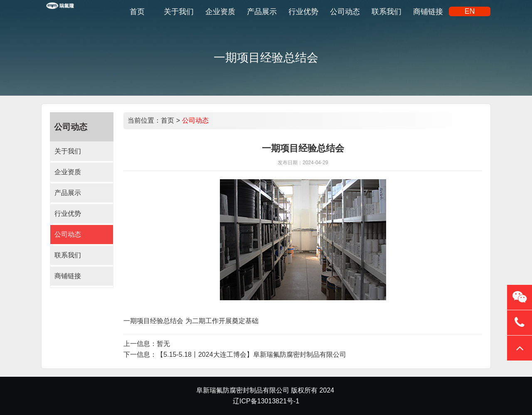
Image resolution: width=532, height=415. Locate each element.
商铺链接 (68, 276)
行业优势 (68, 214)
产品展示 (68, 193)
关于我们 (68, 151)
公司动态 (68, 234)
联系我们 (68, 255)
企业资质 (68, 172)
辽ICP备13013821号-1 (266, 401)
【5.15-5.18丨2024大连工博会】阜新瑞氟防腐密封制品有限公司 (251, 354)
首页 (167, 120)
